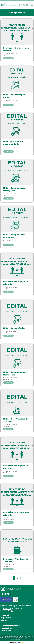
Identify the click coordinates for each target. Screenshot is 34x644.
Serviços (4, 620)
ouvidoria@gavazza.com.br (14, 611)
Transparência (6, 628)
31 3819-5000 (7, 609)
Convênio (4, 623)
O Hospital (5, 615)
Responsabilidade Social (10, 626)
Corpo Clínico (6, 618)
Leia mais (8, 58)
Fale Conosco (6, 631)
